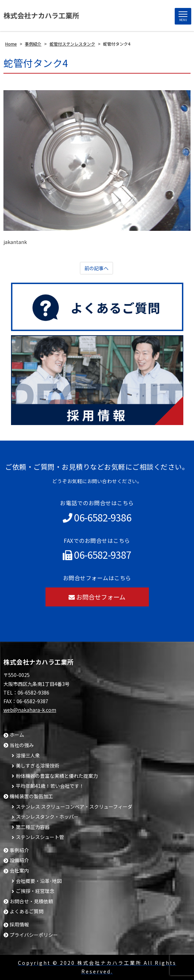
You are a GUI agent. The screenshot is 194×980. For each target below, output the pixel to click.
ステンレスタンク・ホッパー (47, 817)
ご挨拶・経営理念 (35, 891)
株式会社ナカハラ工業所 (41, 15)
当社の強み (22, 745)
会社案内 (19, 871)
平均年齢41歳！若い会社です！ (50, 786)
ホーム (17, 735)
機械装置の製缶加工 (31, 796)
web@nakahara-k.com (30, 710)
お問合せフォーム (97, 597)
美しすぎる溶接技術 (38, 766)
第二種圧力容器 (33, 827)
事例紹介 (19, 850)
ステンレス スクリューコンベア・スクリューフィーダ (74, 807)
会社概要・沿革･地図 (39, 881)
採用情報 (19, 925)
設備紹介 (19, 860)
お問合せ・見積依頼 (31, 901)
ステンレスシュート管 (40, 837)
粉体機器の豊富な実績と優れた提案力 (57, 776)
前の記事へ (96, 268)
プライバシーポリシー (34, 935)
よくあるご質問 (27, 911)
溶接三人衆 (28, 756)
